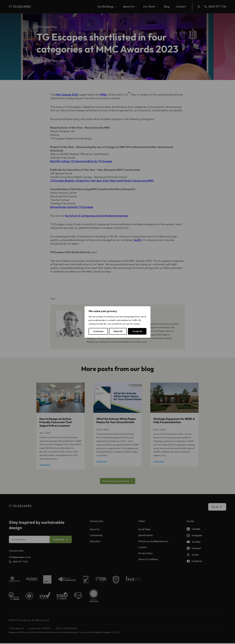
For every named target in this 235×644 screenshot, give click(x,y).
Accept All (137, 331)
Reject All (118, 331)
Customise (98, 331)
